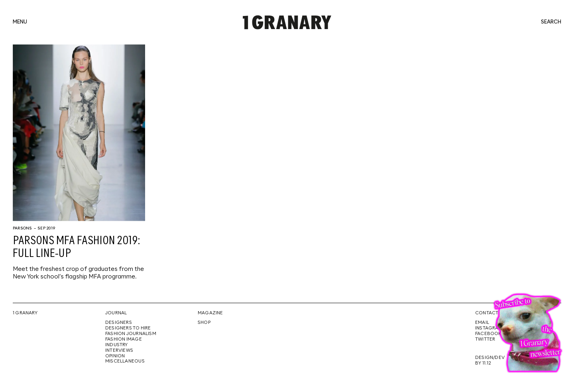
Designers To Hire (128, 328)
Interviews (119, 351)
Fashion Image (124, 339)
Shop (204, 323)
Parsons (22, 228)
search (551, 22)
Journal (116, 313)
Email (482, 323)
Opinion (115, 356)
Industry (117, 345)
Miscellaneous (125, 361)
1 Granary (25, 313)
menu (20, 22)
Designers (119, 323)
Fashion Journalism (131, 334)
